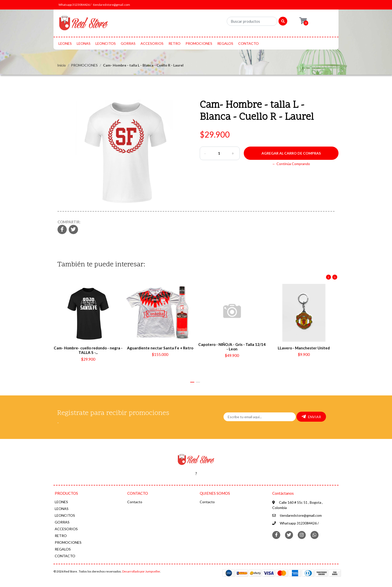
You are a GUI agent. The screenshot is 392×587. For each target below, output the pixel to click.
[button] (192, 382)
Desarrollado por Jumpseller (141, 571)
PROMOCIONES (199, 43)
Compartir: (69, 222)
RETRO (174, 43)
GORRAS (128, 43)
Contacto (135, 502)
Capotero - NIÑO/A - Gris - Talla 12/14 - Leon (232, 347)
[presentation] (328, 277)
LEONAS (84, 43)
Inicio (61, 65)
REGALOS (225, 43)
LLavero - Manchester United (304, 348)
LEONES (65, 43)
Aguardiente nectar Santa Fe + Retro (160, 348)
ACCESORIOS (152, 43)
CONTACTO (248, 43)
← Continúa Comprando (291, 164)
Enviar (311, 417)
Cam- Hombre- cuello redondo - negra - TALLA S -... (88, 350)
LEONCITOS (106, 43)
